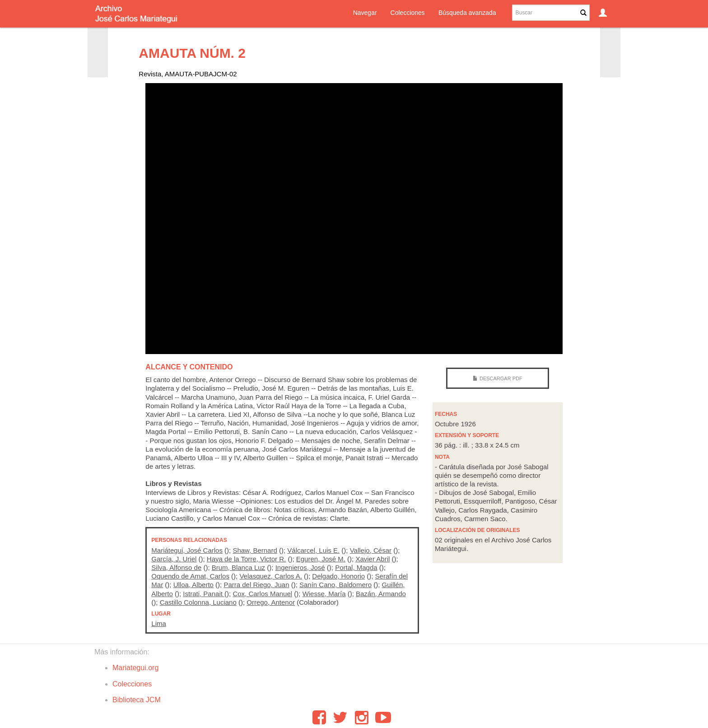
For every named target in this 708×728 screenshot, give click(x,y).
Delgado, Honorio (338, 576)
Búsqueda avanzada (467, 13)
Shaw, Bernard (255, 550)
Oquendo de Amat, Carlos (190, 576)
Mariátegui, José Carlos (187, 550)
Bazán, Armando (381, 594)
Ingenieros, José (300, 567)
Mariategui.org (135, 668)
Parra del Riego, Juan (256, 585)
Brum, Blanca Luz (238, 567)
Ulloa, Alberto (193, 585)
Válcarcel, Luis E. (313, 550)
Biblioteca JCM (137, 700)
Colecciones (408, 13)
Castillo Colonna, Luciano (198, 602)
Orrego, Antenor (271, 602)
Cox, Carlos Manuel (262, 594)
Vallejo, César (371, 550)
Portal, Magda (356, 567)
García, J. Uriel (174, 559)
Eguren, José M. (321, 559)
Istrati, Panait (204, 594)
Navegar (365, 13)
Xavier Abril (373, 559)
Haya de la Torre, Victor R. (246, 559)
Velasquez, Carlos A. (270, 576)
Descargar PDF (501, 378)
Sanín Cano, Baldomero (335, 585)
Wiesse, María (324, 594)
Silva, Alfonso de (176, 567)
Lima (159, 623)
